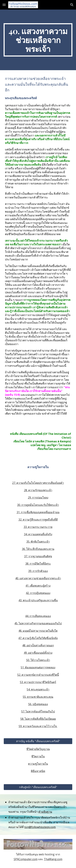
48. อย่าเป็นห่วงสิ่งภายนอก (38, 645)
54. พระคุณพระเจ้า (38, 689)
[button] (4, 5)
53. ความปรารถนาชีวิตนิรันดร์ (38, 682)
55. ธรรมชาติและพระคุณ (38, 697)
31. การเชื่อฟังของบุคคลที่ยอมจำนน (38, 512)
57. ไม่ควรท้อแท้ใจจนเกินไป (38, 711)
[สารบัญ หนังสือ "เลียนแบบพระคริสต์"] (38, 741)
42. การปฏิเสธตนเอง (38, 593)
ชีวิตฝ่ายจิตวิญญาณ (38, 749)
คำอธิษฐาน (45, 812)
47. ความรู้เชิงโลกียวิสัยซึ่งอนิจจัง (38, 638)
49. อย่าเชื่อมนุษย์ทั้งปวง (38, 653)
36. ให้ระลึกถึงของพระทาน (38, 549)
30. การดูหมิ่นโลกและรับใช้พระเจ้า (38, 505)
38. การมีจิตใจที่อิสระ (38, 564)
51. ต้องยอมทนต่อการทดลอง (38, 667)
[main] (38, 40)
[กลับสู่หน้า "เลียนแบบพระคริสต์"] (38, 787)
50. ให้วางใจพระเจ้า (38, 660)
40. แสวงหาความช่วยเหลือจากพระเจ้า (38, 578)
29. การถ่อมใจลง (38, 498)
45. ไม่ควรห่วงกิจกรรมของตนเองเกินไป (38, 623)
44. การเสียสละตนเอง (38, 616)
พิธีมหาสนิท (38, 771)
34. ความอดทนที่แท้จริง (38, 534)
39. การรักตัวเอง (38, 571)
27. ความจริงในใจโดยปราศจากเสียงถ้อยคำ (38, 483)
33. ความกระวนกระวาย (38, 527)
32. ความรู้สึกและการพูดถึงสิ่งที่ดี (38, 520)
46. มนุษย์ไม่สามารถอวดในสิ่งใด (38, 631)
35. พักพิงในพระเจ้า (38, 542)
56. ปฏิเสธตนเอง (38, 704)
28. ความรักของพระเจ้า (38, 490)
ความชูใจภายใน (38, 764)
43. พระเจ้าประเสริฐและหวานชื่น (38, 600)
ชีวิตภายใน (38, 756)
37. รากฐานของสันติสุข (38, 556)
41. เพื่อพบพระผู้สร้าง (38, 586)
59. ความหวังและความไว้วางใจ (38, 726)
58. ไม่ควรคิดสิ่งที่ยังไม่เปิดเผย (38, 719)
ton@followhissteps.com (40, 827)
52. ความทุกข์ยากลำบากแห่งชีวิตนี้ (38, 675)
